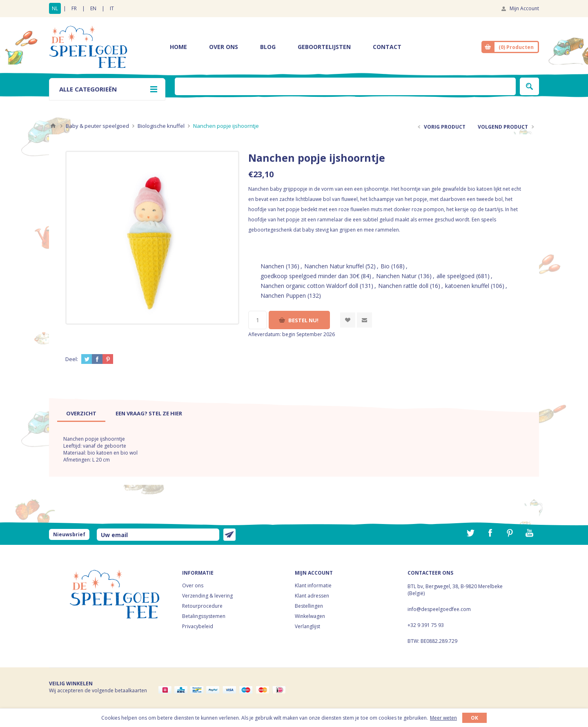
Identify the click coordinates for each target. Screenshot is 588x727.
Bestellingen (309, 606)
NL (55, 8)
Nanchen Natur (396, 276)
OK (474, 718)
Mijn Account (524, 8)
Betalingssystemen (204, 616)
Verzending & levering (207, 596)
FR (74, 8)
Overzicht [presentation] (81, 413)
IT (112, 8)
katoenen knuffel (467, 286)
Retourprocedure (202, 606)
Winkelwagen (310, 616)
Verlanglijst (307, 626)
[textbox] (345, 86)
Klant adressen (312, 596)
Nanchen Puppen (283, 295)
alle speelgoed (455, 276)
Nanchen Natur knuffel (334, 266)
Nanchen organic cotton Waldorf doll (309, 286)
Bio (385, 266)
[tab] (81, 413)
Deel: (72, 359)
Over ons (193, 585)
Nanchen (272, 266)
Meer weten (443, 718)
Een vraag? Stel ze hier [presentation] (149, 413)
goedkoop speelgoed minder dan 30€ (310, 276)
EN (93, 8)
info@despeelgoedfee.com (439, 609)
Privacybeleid (198, 626)
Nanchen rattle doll (403, 286)
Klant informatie (313, 585)
